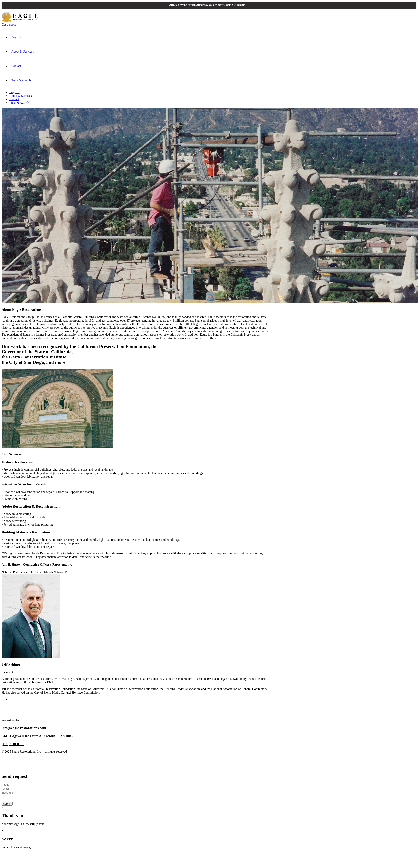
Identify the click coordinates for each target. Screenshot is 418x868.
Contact (16, 66)
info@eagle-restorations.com (24, 728)
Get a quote (9, 25)
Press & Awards (21, 80)
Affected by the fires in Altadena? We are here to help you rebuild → (209, 5)
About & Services (23, 51)
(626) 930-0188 (13, 744)
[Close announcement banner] (412, 5)
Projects (16, 37)
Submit (7, 806)
